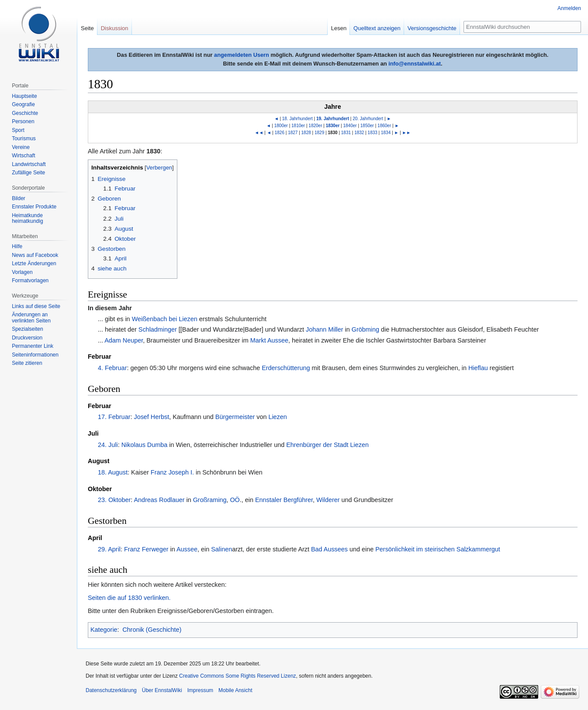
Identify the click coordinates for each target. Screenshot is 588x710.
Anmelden (569, 8)
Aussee (187, 549)
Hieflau (478, 368)
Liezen (277, 417)
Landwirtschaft (29, 164)
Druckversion (27, 338)
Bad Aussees (329, 549)
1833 (373, 133)
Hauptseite (24, 96)
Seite (87, 28)
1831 (346, 133)
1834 (386, 133)
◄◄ (259, 133)
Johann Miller (325, 329)
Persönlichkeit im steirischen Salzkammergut (438, 549)
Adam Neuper (124, 340)
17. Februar (114, 417)
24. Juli (108, 445)
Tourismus (24, 139)
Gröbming (365, 329)
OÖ (235, 500)
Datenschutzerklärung (111, 690)
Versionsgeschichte (432, 28)
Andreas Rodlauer (159, 500)
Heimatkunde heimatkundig (27, 218)
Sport (18, 130)
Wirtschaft (23, 156)
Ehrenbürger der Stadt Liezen (327, 445)
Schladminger (158, 329)
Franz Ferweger (146, 549)
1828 (306, 133)
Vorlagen (22, 272)
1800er (281, 126)
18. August (113, 472)
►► (406, 133)
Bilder (19, 198)
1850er (367, 126)
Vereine (21, 147)
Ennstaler (268, 500)
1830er (333, 126)
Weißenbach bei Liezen (165, 319)
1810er (298, 126)
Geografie (23, 104)
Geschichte (25, 113)
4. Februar (112, 368)
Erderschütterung (286, 368)
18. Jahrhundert (297, 119)
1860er (384, 126)
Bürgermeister (235, 417)
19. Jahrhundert (333, 119)
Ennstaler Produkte (34, 207)
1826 (280, 133)
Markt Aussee (269, 340)
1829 (319, 133)
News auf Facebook (35, 255)
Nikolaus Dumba (145, 445)
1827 (293, 133)
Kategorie (104, 630)
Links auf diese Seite (36, 306)
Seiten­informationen (35, 355)
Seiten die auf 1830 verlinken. (129, 598)
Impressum (200, 690)
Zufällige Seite (28, 173)
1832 (359, 133)
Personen (23, 121)
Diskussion (115, 28)
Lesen (339, 28)
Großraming (210, 500)
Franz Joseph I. (172, 472)
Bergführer (298, 500)
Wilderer (328, 500)
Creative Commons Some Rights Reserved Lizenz (237, 676)
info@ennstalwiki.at (415, 64)
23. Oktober (114, 500)
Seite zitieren (27, 363)
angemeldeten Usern (242, 55)
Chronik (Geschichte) (152, 630)
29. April (109, 549)
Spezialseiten (27, 329)
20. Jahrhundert (368, 119)
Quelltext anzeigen (377, 28)
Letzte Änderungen (34, 263)
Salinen (221, 549)
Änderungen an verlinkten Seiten (31, 318)
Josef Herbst (151, 417)
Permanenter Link (33, 346)
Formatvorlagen (30, 281)
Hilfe (17, 246)
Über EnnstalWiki (162, 690)
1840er (350, 126)
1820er (315, 126)
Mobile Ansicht (235, 690)
